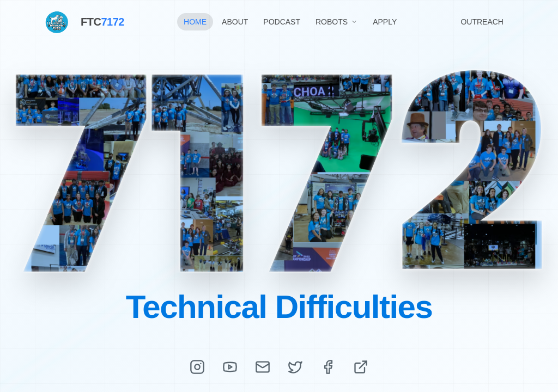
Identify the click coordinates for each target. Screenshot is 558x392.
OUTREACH (482, 22)
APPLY (385, 22)
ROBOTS (336, 22)
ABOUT (235, 22)
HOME (195, 22)
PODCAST (282, 22)
